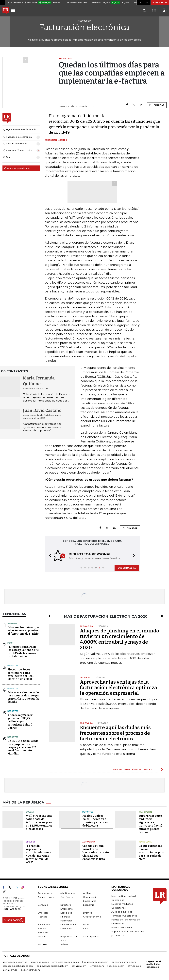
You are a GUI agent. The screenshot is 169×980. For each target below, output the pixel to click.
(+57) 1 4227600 (11, 909)
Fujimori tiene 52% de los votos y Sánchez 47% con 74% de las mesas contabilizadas (23, 651)
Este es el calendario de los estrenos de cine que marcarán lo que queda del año (23, 697)
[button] (49, 556)
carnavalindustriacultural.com (52, 966)
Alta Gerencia (68, 893)
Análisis (87, 893)
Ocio (86, 928)
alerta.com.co (10, 969)
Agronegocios (45, 893)
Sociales (42, 944)
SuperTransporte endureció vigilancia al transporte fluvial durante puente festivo (150, 824)
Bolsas (30, 812)
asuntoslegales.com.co (15, 962)
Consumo (43, 905)
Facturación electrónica (84, 27)
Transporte (145, 812)
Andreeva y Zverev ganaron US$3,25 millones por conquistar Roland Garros (20, 721)
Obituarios (66, 928)
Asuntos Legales (46, 897)
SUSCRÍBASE (160, 2)
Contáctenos (118, 907)
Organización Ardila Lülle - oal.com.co (154, 964)
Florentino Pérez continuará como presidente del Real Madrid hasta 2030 (21, 674)
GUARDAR (157, 105)
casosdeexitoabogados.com (18, 966)
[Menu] (14, 10)
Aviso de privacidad (122, 911)
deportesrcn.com (30, 969)
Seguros (31, 842)
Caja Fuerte (67, 897)
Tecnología (145, 842)
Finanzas (42, 916)
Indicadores (44, 924)
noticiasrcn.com (116, 966)
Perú (10, 643)
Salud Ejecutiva (91, 936)
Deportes (13, 665)
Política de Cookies (122, 927)
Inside (86, 924)
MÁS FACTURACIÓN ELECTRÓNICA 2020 (136, 769)
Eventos (87, 912)
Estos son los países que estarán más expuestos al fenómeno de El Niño (23, 630)
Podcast (42, 936)
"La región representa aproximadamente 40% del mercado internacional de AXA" (39, 854)
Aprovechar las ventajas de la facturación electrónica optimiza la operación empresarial (118, 687)
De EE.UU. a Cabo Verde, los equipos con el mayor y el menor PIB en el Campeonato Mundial (23, 747)
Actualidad (89, 842)
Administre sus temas (17, 168)
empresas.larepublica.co (66, 962)
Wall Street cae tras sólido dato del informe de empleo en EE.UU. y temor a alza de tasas (39, 822)
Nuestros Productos (122, 904)
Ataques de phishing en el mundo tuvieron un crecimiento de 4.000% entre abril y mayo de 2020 (119, 639)
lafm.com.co (134, 966)
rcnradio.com (97, 966)
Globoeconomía (92, 916)
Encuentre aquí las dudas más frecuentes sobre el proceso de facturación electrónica (115, 733)
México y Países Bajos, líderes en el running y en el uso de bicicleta (95, 820)
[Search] (144, 11)
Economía (89, 905)
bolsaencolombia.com (124, 962)
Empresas (43, 912)
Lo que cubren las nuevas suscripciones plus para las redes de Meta (151, 852)
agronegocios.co (40, 962)
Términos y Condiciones (124, 915)
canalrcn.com (79, 966)
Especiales (66, 912)
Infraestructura (68, 924)
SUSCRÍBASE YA (127, 567)
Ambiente (12, 623)
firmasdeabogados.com (95, 962)
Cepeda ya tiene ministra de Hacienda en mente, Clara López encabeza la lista (96, 852)
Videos (64, 944)
